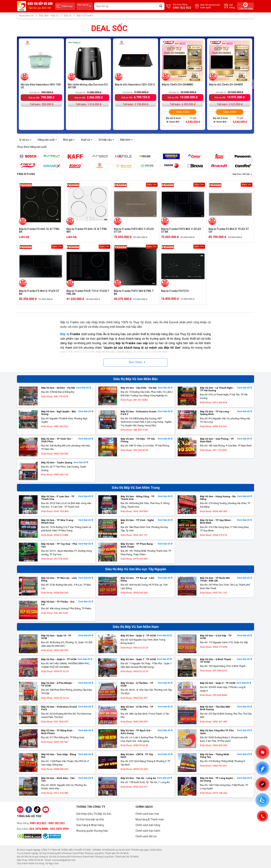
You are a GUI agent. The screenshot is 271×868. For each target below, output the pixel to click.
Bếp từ (65, 334)
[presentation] (252, 84)
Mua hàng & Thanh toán (150, 819)
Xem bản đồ (84, 388)
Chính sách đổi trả (146, 836)
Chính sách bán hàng (148, 825)
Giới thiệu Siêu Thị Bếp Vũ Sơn (94, 814)
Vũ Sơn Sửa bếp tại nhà (90, 819)
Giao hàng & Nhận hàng (90, 825)
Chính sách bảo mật (147, 814)
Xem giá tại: (85, 6)
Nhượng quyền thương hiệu (92, 831)
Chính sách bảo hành (148, 831)
